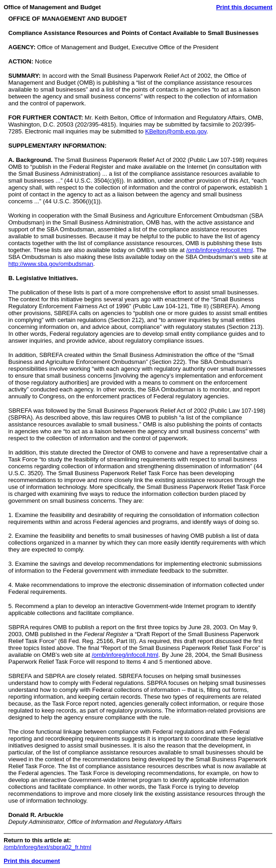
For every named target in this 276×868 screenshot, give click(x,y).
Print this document (244, 7)
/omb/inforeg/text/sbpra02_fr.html (47, 847)
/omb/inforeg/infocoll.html (220, 250)
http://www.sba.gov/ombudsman (51, 264)
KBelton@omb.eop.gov (176, 131)
